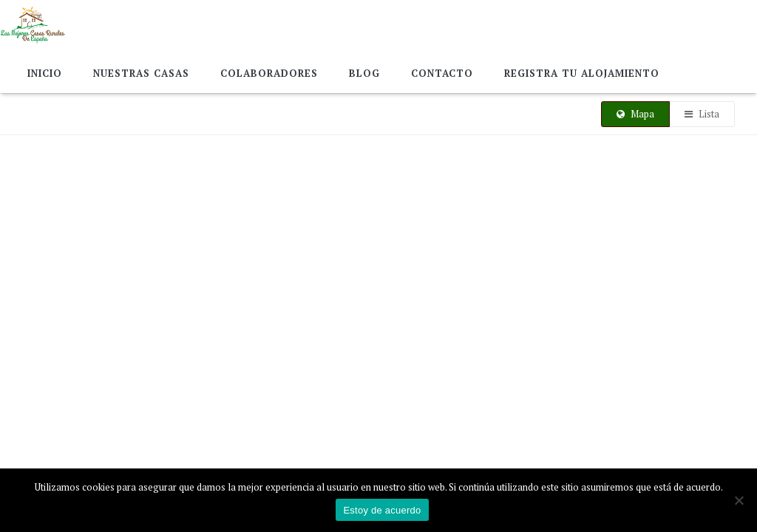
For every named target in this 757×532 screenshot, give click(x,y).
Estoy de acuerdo (382, 510)
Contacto (442, 73)
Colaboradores (269, 73)
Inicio (45, 73)
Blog (364, 73)
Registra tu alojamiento (582, 73)
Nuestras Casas (141, 73)
